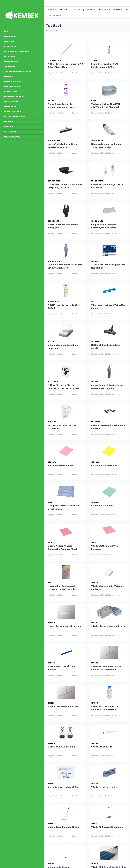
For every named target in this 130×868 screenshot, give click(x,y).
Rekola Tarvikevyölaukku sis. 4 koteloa (109, 411)
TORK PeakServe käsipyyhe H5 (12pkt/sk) (109, 251)
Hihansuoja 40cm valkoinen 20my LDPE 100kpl (109, 130)
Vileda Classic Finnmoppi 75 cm (109, 612)
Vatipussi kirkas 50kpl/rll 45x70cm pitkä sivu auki (109, 90)
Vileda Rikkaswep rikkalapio (109, 813)
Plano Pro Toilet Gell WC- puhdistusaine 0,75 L (109, 50)
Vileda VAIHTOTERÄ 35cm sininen (66, 652)
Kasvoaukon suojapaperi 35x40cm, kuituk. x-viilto (66, 572)
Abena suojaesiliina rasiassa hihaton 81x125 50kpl (109, 371)
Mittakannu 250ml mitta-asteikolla (66, 411)
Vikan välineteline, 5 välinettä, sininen (109, 291)
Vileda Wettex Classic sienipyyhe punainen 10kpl (66, 532)
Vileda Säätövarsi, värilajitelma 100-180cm (109, 853)
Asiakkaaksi (118, 10)
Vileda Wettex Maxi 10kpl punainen (109, 532)
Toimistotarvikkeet (11, 107)
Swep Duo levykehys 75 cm (66, 773)
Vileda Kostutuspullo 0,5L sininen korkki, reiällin (109, 692)
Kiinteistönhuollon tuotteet (14, 97)
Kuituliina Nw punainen (66, 451)
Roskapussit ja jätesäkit (23, 81)
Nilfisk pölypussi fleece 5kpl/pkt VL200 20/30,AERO (66, 371)
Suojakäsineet (23, 41)
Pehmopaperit (23, 76)
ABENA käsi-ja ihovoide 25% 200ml (66, 291)
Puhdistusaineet (23, 36)
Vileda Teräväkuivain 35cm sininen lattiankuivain (109, 652)
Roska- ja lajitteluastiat (23, 86)
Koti (49, 30)
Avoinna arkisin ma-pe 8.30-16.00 (61, 10)
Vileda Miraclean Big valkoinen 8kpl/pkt (109, 572)
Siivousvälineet (23, 56)
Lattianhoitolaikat (23, 92)
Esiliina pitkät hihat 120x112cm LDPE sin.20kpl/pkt (66, 251)
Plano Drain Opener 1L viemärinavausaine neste (66, 90)
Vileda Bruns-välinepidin (66, 733)
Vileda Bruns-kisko (109, 733)
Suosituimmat (9, 122)
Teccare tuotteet (10, 46)
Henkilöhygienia (23, 66)
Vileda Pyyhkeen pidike (109, 773)
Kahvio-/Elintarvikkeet (12, 102)
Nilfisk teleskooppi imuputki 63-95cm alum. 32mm (66, 50)
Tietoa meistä (8, 127)
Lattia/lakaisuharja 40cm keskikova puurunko (66, 130)
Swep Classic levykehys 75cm (66, 612)
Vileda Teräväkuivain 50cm (66, 692)
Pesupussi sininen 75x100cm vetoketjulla (66, 492)
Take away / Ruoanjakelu (12, 112)
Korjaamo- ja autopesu (12, 137)
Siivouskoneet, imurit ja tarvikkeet (16, 51)
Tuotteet (57, 30)
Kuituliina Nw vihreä (109, 492)
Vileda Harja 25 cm (66, 853)
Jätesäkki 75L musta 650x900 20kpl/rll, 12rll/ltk (66, 170)
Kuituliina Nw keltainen (109, 451)
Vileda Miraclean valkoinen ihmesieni (66, 331)
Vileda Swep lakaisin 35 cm (66, 813)
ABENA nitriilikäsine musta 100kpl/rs (66, 210)
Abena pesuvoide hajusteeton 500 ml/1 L (109, 170)
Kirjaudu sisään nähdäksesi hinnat (63, 73)
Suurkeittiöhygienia (11, 61)
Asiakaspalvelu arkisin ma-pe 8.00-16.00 (94, 10)
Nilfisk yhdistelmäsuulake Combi (109, 331)
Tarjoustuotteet (10, 132)
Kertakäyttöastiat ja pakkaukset (15, 117)
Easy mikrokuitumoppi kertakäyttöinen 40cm (109, 210)
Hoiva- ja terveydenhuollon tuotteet (23, 71)
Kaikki (6, 31)
